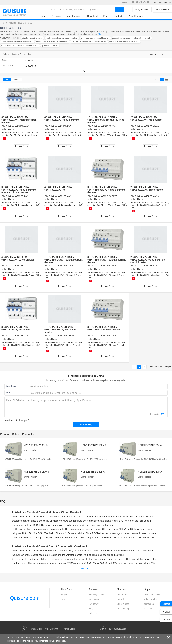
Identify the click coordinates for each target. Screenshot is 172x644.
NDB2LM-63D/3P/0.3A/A (17, 336)
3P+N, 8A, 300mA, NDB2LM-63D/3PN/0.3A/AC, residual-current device (106, 260)
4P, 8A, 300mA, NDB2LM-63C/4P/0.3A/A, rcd (58, 188)
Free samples (95, 599)
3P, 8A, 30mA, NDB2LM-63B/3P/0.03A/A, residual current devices (19, 120)
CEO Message (123, 609)
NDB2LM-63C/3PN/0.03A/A (105, 196)
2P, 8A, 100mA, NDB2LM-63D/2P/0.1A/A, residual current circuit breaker (148, 260)
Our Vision (121, 599)
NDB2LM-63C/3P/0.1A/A (17, 196)
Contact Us (149, 604)
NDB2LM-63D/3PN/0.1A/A (104, 336)
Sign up (65, 599)
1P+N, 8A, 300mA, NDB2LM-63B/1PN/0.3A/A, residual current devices (106, 120)
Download (92, 16)
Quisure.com (25, 598)
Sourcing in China (97, 595)
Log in (64, 595)
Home (42, 16)
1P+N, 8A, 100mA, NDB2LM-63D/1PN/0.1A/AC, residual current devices (63, 260)
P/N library (94, 604)
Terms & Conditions (153, 595)
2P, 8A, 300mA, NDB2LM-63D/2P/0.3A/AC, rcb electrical (147, 188)
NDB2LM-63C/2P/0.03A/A (147, 126)
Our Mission (122, 595)
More (100, 34)
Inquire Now (21, 146)
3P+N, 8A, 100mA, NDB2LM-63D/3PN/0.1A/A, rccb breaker (104, 328)
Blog (106, 16)
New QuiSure (136, 16)
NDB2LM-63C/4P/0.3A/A (60, 196)
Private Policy (150, 599)
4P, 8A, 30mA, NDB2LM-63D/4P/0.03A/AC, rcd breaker (18, 258)
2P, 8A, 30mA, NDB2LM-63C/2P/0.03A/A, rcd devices (146, 119)
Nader (11, 129)
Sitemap (148, 609)
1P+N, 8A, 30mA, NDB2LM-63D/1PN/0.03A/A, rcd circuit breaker (60, 330)
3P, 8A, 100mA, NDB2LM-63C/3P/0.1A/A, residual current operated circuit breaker (19, 190)
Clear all (164, 54)
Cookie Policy (149, 637)
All (7, 80)
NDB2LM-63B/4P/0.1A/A (60, 126)
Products (56, 16)
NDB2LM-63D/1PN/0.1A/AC (62, 266)
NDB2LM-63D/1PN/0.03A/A (62, 336)
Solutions (93, 613)
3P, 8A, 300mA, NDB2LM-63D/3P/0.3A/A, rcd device (16, 328)
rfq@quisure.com (165, 2)
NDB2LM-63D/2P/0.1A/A (146, 266)
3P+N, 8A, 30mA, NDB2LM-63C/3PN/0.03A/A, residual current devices (106, 190)
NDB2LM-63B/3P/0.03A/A (18, 126)
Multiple (153, 54)
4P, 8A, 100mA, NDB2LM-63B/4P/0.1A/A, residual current (62, 119)
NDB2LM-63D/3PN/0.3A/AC (105, 266)
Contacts (118, 16)
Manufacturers (74, 16)
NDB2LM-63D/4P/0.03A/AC (19, 266)
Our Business (123, 604)
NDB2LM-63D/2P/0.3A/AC (147, 196)
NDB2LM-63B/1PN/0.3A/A (104, 126)
